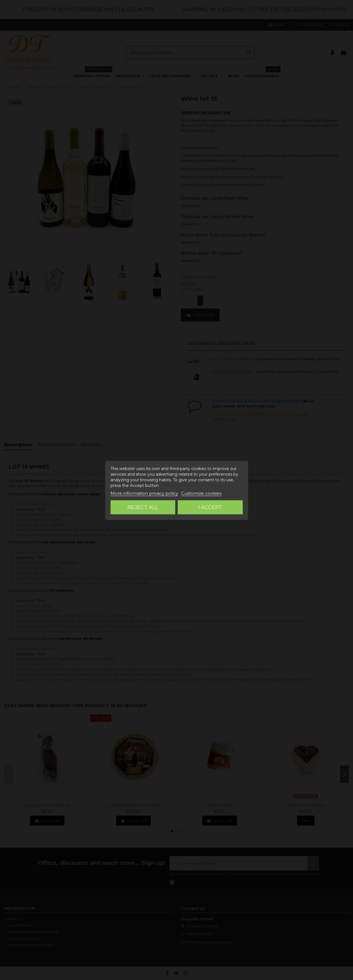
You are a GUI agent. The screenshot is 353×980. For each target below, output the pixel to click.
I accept (210, 507)
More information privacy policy (144, 493)
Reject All (143, 507)
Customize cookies (201, 493)
